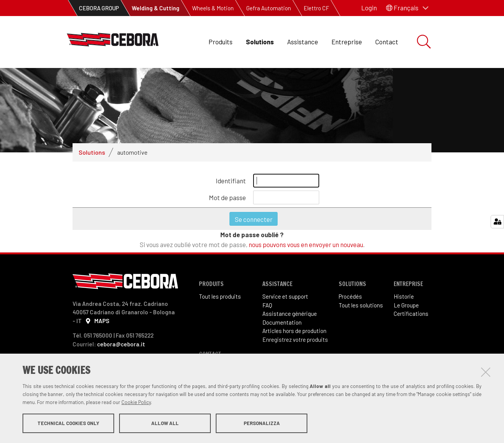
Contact (387, 42)
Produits (220, 42)
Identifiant (231, 181)
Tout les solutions (361, 305)
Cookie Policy (136, 402)
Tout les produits (220, 296)
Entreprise (347, 42)
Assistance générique (290, 314)
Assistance (303, 42)
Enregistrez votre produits (295, 340)
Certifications (411, 314)
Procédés (350, 296)
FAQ (267, 305)
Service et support (285, 296)
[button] (407, 8)
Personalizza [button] (262, 423)
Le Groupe (406, 305)
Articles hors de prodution (294, 331)
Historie (404, 296)
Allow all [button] (165, 423)
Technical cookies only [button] (68, 423)
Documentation (282, 322)
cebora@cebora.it (121, 344)
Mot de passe (227, 197)
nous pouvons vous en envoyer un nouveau (306, 244)
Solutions (260, 42)
